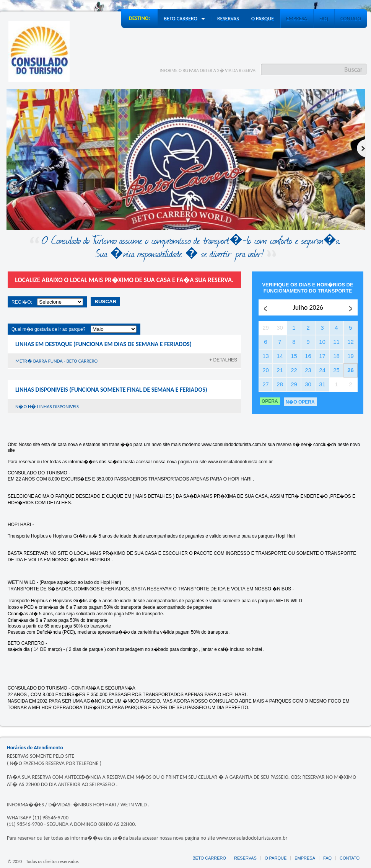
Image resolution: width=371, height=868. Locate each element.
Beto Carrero (184, 19)
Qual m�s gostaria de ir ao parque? (48, 329)
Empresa (297, 19)
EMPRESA (305, 858)
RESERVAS (245, 858)
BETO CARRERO (209, 858)
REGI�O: (22, 302)
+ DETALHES (223, 360)
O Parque (263, 19)
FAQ (324, 19)
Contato (351, 19)
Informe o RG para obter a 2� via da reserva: (208, 70)
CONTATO (350, 858)
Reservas (228, 19)
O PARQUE (276, 858)
